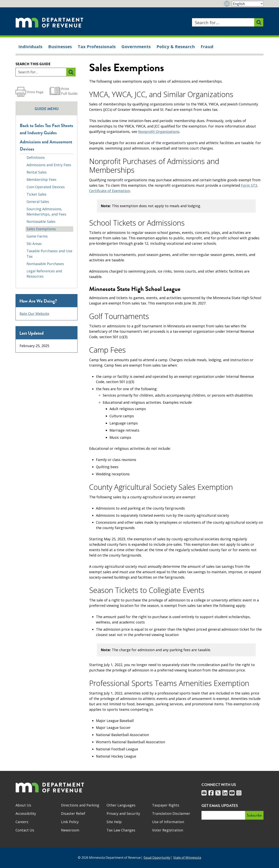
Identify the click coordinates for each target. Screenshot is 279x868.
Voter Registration (168, 830)
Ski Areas (34, 244)
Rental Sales (37, 172)
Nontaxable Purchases (45, 264)
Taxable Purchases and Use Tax (49, 254)
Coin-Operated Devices (46, 187)
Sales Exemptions (41, 229)
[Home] (49, 22)
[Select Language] (248, 4)
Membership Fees (41, 180)
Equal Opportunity (157, 858)
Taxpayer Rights (166, 805)
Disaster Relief (73, 813)
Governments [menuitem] (136, 46)
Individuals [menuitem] (30, 46)
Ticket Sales (37, 194)
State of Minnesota (187, 858)
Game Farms (37, 236)
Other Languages (121, 805)
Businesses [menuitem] (60, 46)
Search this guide (33, 64)
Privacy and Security (123, 813)
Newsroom (70, 830)
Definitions (36, 157)
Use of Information (168, 822)
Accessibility (26, 813)
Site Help (114, 822)
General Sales (38, 202)
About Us (23, 805)
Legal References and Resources (44, 274)
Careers (22, 822)
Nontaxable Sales (41, 221)
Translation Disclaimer (171, 813)
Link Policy (70, 822)
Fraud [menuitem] (207, 46)
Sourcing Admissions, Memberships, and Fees (46, 212)
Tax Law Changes (121, 830)
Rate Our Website (34, 314)
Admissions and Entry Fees (49, 165)
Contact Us (25, 830)
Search (192, 18)
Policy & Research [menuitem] (176, 46)
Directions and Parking (80, 805)
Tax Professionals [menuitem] (97, 46)
